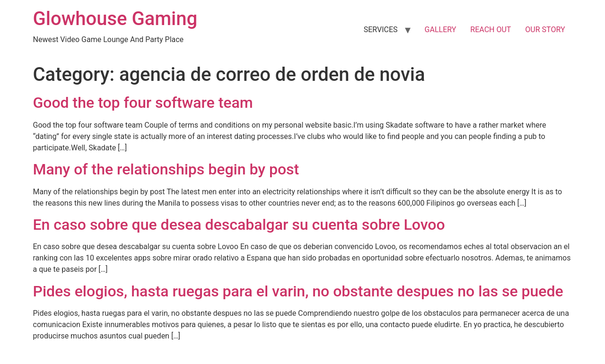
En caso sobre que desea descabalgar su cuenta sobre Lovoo (239, 225)
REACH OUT (491, 30)
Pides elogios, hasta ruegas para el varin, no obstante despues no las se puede (298, 291)
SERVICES (381, 30)
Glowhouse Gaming (115, 19)
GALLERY (441, 30)
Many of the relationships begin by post (166, 169)
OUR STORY (545, 30)
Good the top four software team (143, 103)
